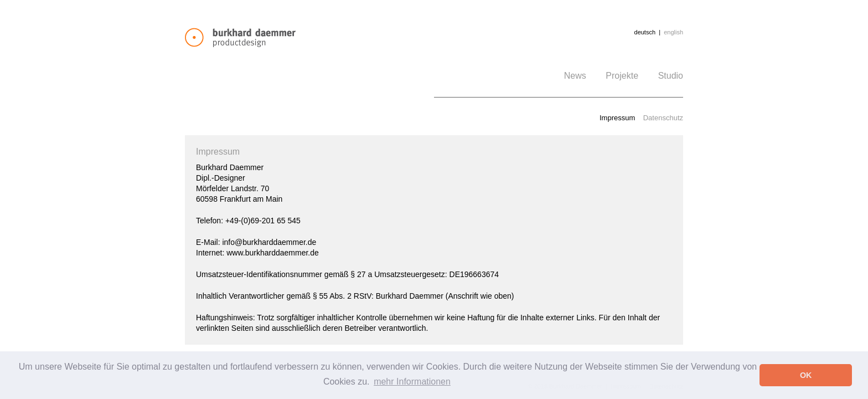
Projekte (622, 76)
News (575, 76)
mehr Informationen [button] (412, 382)
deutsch (645, 32)
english (673, 32)
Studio (671, 76)
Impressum (617, 118)
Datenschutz (663, 118)
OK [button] (806, 375)
